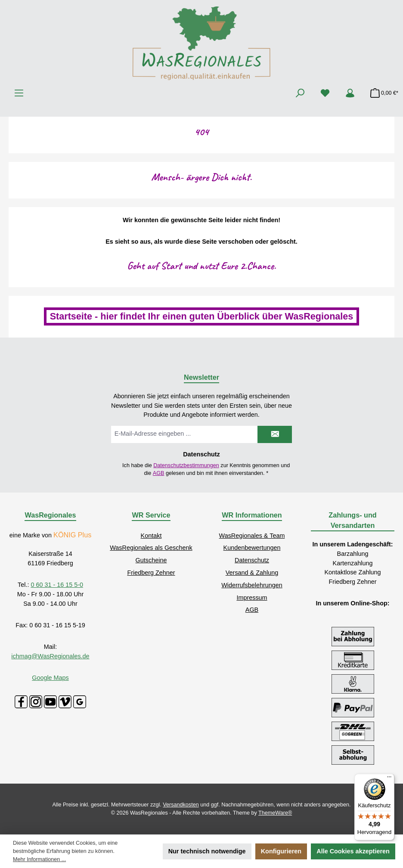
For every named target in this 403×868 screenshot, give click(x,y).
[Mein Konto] (350, 93)
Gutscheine (151, 560)
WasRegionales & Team (252, 536)
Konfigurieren (281, 851)
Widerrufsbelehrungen (252, 585)
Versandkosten (181, 805)
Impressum (252, 598)
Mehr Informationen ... (39, 859)
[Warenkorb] (382, 93)
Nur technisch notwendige (207, 851)
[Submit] (275, 434)
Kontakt (151, 536)
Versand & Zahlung (252, 573)
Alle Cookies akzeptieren (353, 851)
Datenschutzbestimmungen (186, 465)
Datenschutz (252, 560)
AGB (159, 473)
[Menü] (19, 93)
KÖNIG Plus (72, 535)
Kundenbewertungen (252, 548)
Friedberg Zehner (151, 573)
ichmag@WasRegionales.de (50, 656)
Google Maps (50, 678)
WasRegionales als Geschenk (151, 548)
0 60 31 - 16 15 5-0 (57, 585)
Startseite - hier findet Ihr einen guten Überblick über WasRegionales (202, 316)
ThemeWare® (275, 813)
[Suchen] (300, 93)
